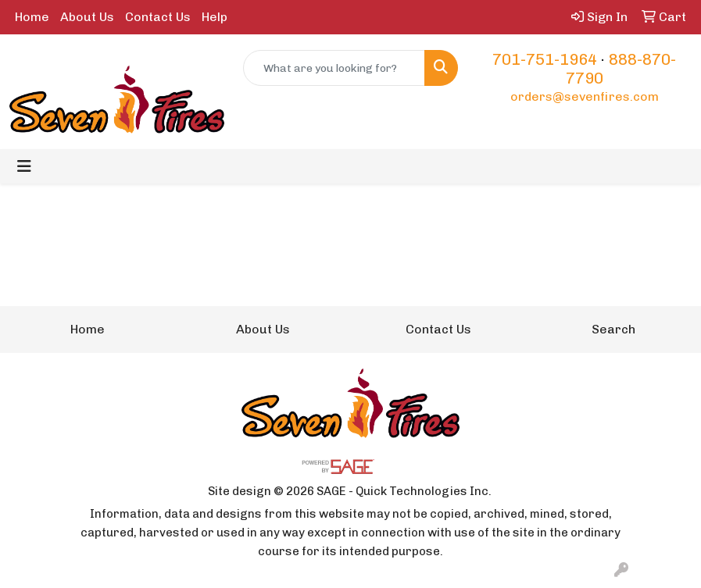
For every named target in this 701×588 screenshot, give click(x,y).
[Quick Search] (334, 68)
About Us (87, 17)
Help (215, 17)
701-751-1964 (545, 59)
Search (613, 329)
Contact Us (158, 17)
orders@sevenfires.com (585, 96)
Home (32, 17)
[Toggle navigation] (24, 166)
